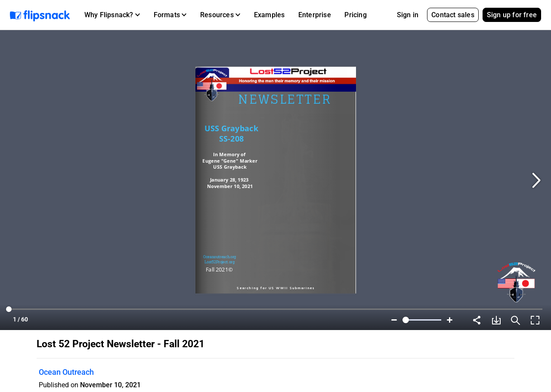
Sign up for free (512, 15)
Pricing (355, 15)
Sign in (408, 15)
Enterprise (315, 15)
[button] (112, 15)
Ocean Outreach (66, 372)
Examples (269, 15)
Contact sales (453, 15)
